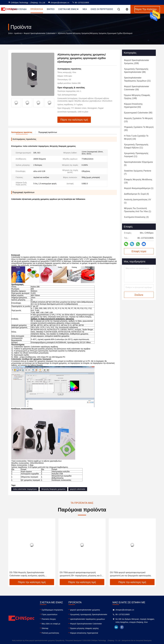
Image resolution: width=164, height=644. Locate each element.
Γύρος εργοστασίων (50, 614)
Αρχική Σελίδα (19, 9)
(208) (137, 62)
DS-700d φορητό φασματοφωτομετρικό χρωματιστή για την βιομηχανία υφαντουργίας (130, 574)
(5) (138, 164)
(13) (138, 120)
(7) (138, 172)
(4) (136, 194)
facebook (122, 627)
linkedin (116, 627)
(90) (138, 113)
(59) (137, 88)
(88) (136, 71)
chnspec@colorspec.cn (59, 3)
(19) (138, 181)
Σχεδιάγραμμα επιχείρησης (52, 610)
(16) (136, 137)
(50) (133, 105)
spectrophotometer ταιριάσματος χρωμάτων (88, 619)
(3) (136, 217)
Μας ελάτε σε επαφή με (51, 624)
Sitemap (45, 628)
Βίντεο (51, 9)
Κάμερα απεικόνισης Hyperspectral (84, 633)
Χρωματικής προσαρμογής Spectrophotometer (89, 614)
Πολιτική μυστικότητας (50, 633)
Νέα (85, 9)
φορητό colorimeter (78, 489)
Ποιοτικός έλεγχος (49, 619)
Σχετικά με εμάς (68, 9)
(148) (137, 97)
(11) (136, 146)
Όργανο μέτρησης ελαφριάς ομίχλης (84, 628)
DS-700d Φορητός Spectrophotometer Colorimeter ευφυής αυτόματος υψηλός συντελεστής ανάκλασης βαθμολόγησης (27, 574)
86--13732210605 (81, 3)
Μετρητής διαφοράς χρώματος (53, 489)
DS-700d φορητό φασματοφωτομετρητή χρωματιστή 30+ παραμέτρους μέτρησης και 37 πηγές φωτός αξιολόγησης (81, 574)
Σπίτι (10, 33)
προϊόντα (18, 33)
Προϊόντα (37, 9)
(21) (137, 79)
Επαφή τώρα (139, 251)
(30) (139, 129)
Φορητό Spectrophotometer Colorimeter (40, 33)
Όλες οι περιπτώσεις (102, 9)
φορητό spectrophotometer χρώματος (85, 610)
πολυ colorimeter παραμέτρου (25, 489)
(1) (139, 188)
